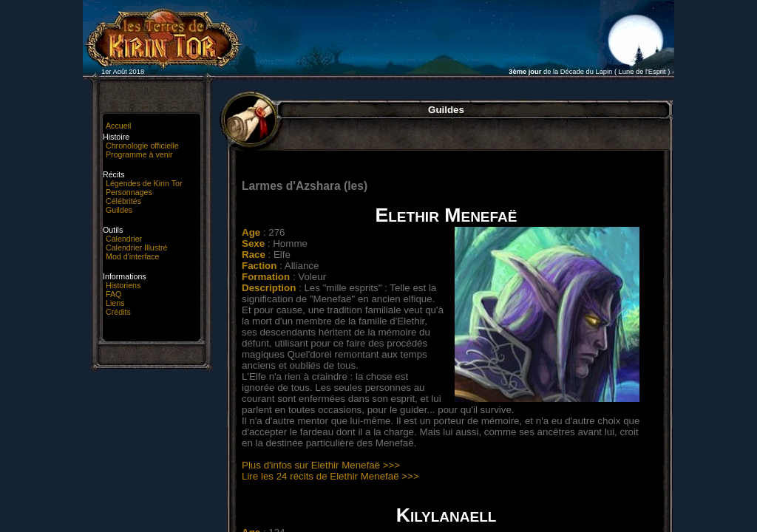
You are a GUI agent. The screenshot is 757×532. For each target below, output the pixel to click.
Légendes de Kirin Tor (144, 183)
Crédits (118, 312)
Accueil (118, 126)
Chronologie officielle (142, 146)
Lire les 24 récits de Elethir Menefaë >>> (330, 476)
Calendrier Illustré (137, 248)
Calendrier (124, 239)
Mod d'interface (133, 256)
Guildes (119, 210)
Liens (115, 303)
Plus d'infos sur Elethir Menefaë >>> (321, 465)
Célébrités (123, 201)
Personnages (129, 192)
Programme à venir (139, 154)
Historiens (123, 285)
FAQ (113, 294)
